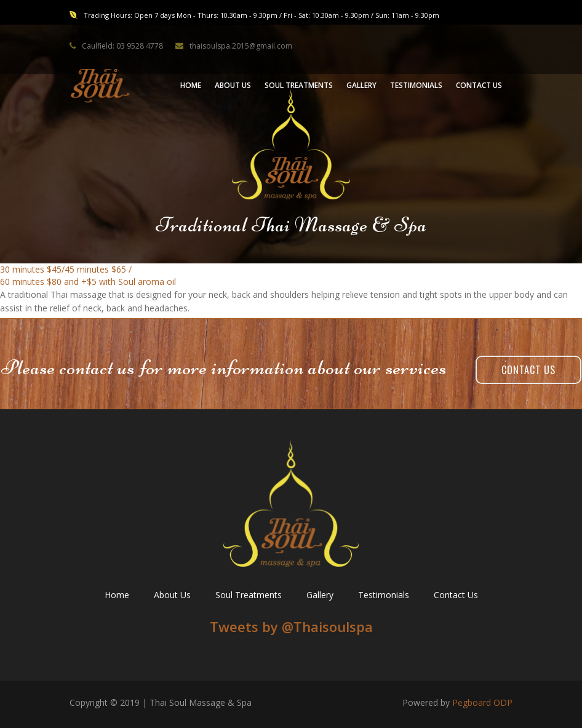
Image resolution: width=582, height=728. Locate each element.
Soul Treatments (249, 595)
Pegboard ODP (482, 702)
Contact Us (528, 370)
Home (117, 595)
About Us (172, 595)
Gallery (320, 595)
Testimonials (384, 595)
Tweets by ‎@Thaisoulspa (291, 626)
